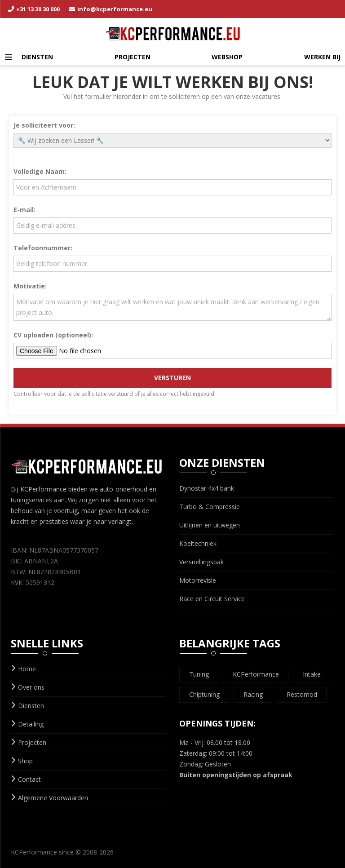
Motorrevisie (198, 580)
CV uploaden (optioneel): (53, 335)
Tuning (199, 674)
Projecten (133, 57)
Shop (22, 761)
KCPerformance (256, 674)
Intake (312, 674)
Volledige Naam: (40, 171)
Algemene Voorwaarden (49, 798)
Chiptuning (204, 694)
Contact (26, 779)
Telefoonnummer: (43, 248)
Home (23, 669)
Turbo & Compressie (210, 507)
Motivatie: (30, 286)
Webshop (227, 57)
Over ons (28, 687)
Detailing (27, 724)
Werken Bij (322, 57)
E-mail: (24, 210)
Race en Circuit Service (212, 599)
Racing (253, 694)
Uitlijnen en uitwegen (210, 525)
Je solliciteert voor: (44, 125)
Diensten (37, 57)
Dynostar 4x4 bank (207, 488)
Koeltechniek (198, 543)
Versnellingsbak (201, 562)
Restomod (302, 694)
